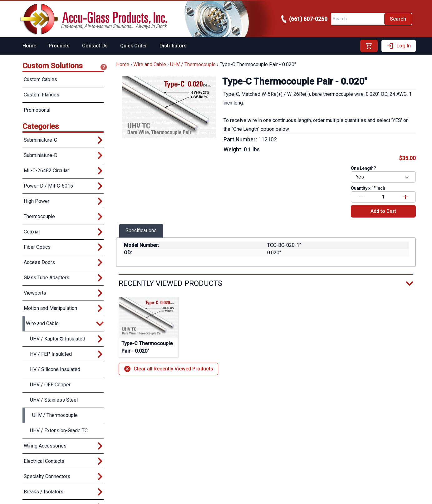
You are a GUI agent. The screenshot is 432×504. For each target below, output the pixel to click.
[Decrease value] (361, 197)
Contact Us (95, 46)
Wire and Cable (150, 64)
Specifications (141, 230)
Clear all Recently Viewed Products (168, 369)
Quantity (368, 188)
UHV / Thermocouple (193, 64)
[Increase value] (405, 197)
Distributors (173, 46)
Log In (399, 46)
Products (59, 46)
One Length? (363, 168)
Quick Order (134, 46)
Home (29, 46)
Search (398, 19)
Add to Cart (383, 211)
